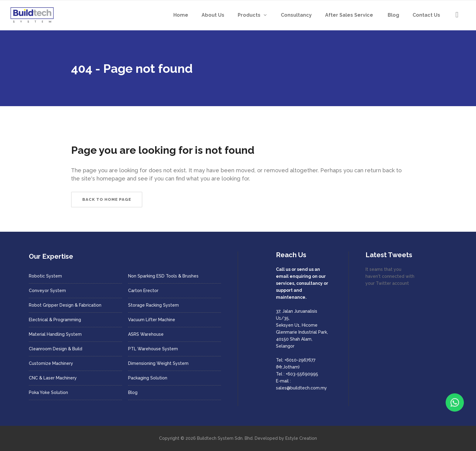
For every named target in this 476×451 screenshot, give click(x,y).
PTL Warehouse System (153, 349)
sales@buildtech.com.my (301, 388)
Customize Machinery (51, 363)
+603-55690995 (302, 374)
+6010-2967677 (300, 360)
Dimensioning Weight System (158, 363)
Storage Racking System (153, 305)
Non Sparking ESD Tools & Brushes (163, 276)
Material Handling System (55, 334)
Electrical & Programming (55, 320)
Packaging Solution (148, 378)
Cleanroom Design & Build (56, 349)
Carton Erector (143, 291)
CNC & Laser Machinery (53, 378)
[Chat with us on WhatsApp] (455, 402)
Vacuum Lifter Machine (152, 320)
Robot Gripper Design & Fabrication (65, 305)
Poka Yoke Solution (48, 392)
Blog (133, 392)
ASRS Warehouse (146, 334)
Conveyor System (47, 291)
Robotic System (45, 276)
